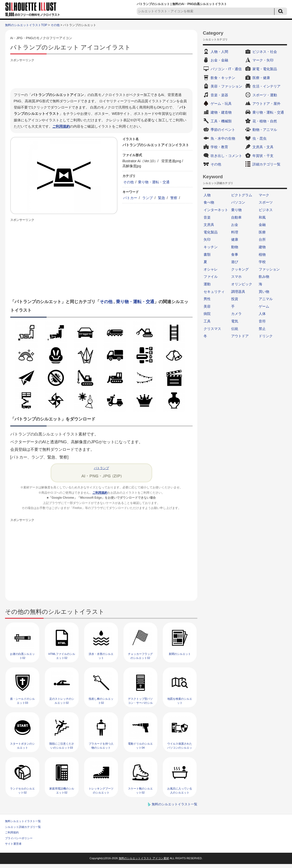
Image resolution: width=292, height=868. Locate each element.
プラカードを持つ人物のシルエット (101, 746)
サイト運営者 (13, 844)
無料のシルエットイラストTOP (26, 25)
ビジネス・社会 (265, 52)
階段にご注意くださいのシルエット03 (62, 746)
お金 (235, 225)
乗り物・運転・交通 (154, 182)
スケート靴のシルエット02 (140, 790)
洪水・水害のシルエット (101, 656)
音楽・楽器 (219, 95)
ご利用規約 (61, 126)
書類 (207, 254)
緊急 (162, 198)
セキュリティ (214, 292)
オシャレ (211, 269)
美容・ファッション (226, 86)
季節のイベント (223, 130)
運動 (207, 284)
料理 (235, 232)
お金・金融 (219, 60)
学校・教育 (219, 147)
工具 (207, 321)
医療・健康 (261, 78)
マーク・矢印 (263, 60)
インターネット (216, 210)
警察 (174, 198)
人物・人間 (219, 52)
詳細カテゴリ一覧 (266, 164)
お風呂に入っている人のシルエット (180, 790)
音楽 (207, 217)
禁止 (262, 329)
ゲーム (264, 306)
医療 (262, 232)
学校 (262, 262)
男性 (207, 299)
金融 (262, 225)
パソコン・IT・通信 (226, 69)
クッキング (240, 269)
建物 (262, 247)
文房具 (209, 225)
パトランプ (101, 468)
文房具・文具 (263, 147)
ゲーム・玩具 (221, 104)
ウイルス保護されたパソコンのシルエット (180, 748)
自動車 (236, 217)
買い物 (264, 292)
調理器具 (238, 292)
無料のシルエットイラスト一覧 (175, 804)
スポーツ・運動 (265, 95)
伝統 (235, 329)
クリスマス (212, 329)
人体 (262, 314)
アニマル (266, 299)
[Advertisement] (101, 74)
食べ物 (209, 202)
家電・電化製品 (265, 69)
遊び (235, 262)
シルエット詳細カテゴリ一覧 (23, 827)
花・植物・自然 (265, 121)
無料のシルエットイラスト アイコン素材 (144, 858)
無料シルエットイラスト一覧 (23, 821)
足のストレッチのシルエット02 (62, 701)
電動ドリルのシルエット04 (140, 746)
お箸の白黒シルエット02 (22, 656)
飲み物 (264, 277)
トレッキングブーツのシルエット (101, 790)
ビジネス (266, 210)
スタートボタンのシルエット (22, 746)
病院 (207, 314)
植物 (262, 254)
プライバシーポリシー (19, 838)
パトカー (130, 198)
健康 (235, 239)
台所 (262, 239)
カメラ (236, 314)
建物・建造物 (221, 112)
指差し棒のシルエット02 (101, 701)
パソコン (238, 202)
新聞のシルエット (180, 654)
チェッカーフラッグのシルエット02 (140, 656)
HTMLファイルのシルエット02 (62, 656)
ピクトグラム (242, 195)
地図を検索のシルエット (180, 701)
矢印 (207, 239)
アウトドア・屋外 (266, 104)
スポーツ (266, 202)
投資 (235, 299)
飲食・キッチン (223, 78)
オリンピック (242, 284)
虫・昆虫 (259, 138)
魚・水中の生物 (223, 138)
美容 (207, 306)
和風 (262, 217)
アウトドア (240, 336)
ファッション (269, 269)
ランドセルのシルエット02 (22, 790)
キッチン (211, 247)
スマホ (236, 277)
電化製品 (211, 232)
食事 (235, 254)
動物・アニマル (265, 130)
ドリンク (266, 336)
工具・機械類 (221, 121)
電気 (235, 321)
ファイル (211, 277)
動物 (235, 247)
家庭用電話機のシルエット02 (62, 790)
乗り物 (236, 210)
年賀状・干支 (263, 156)
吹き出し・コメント (226, 156)
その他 (55, 25)
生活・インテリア (266, 86)
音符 (262, 321)
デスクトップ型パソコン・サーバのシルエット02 (140, 703)
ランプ (148, 198)
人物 (207, 195)
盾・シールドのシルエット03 (22, 701)
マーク (264, 195)
